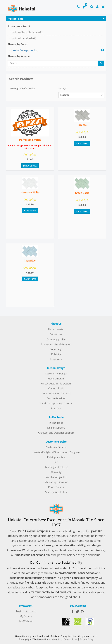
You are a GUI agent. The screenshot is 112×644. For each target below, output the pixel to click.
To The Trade (56, 423)
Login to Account (26, 611)
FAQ (56, 462)
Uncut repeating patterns (56, 393)
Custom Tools (56, 388)
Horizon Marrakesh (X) (23, 38)
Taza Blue (30, 261)
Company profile (56, 339)
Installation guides (56, 477)
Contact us (56, 334)
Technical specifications (56, 482)
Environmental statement (56, 344)
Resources (56, 359)
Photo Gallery (56, 487)
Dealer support (56, 428)
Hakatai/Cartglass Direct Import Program (56, 452)
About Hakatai (56, 329)
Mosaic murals (56, 379)
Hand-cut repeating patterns (56, 403)
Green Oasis (82, 193)
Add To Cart (82, 143)
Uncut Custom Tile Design (56, 384)
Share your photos (56, 492)
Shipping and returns (56, 467)
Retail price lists (56, 457)
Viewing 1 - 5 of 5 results (22, 88)
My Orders (26, 616)
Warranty (56, 472)
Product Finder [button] (15, 19)
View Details (30, 166)
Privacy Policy (87, 639)
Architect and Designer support (56, 433)
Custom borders (56, 398)
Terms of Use (71, 639)
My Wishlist (26, 621)
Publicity (56, 354)
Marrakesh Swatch (30, 140)
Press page (56, 349)
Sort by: (62, 88)
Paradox (56, 408)
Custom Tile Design (56, 374)
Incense (82, 125)
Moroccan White (30, 192)
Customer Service (56, 447)
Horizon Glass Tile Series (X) (26, 32)
